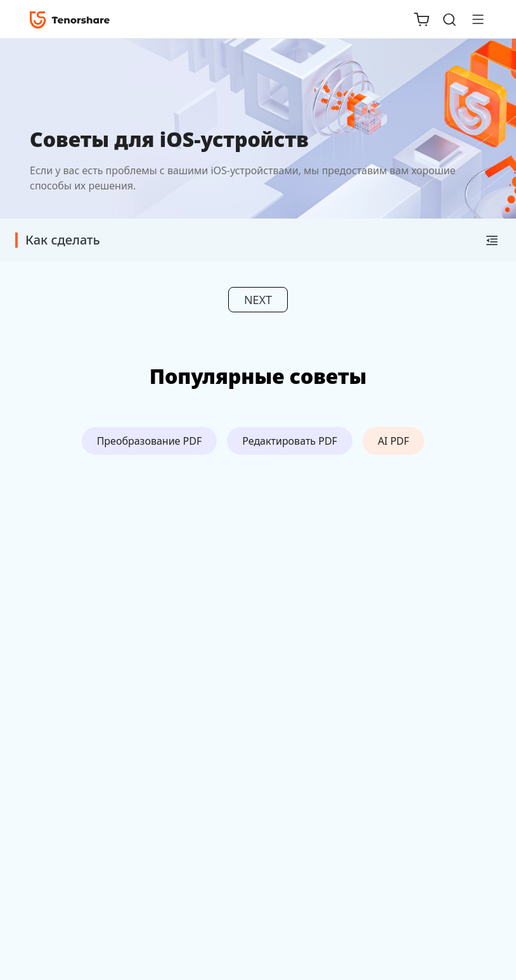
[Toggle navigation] (473, 19)
